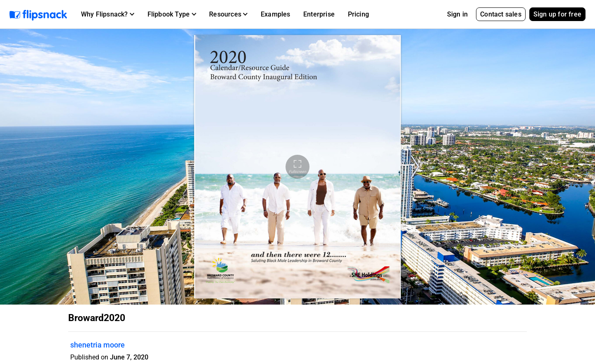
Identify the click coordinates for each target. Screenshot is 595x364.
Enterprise (319, 14)
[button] (108, 14)
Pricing (358, 14)
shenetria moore (98, 345)
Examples (276, 14)
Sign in (457, 14)
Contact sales (501, 14)
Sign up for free (557, 14)
